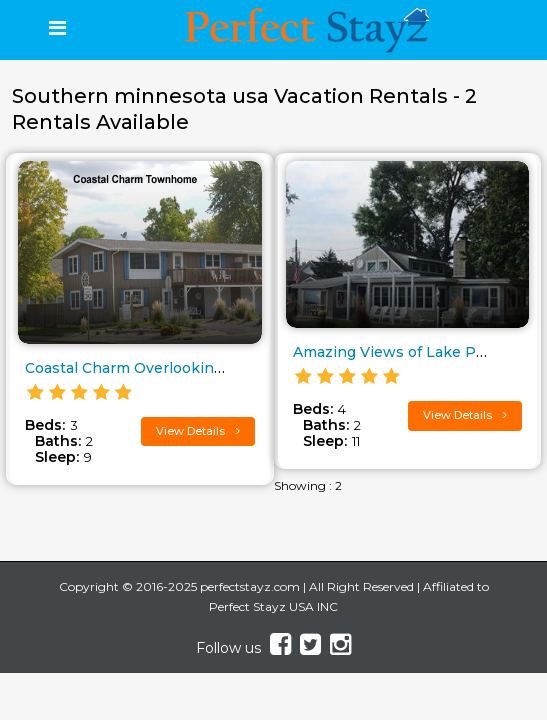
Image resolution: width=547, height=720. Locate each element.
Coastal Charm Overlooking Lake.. (146, 368)
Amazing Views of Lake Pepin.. (404, 352)
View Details (198, 431)
